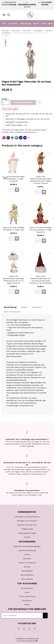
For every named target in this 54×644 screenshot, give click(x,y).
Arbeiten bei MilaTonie (27, 563)
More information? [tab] (12, 312)
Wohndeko (13, 23)
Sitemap (27, 567)
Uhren (27, 592)
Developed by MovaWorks (26, 641)
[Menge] (5, 102)
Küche (44, 23)
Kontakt (27, 537)
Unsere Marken (27, 579)
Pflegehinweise (27, 529)
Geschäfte (27, 559)
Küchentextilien (27, 588)
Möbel (36, 23)
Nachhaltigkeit (27, 571)
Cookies (27, 554)
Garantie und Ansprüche (27, 525)
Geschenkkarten (27, 575)
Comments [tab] (37, 307)
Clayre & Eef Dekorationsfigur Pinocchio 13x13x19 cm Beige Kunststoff (40, 230)
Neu (5, 23)
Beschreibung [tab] (10, 307)
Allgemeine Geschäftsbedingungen (27, 546)
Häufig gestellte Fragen (27, 533)
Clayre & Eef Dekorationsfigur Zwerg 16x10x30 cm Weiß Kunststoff (14, 179)
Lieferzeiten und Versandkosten (27, 517)
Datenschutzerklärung (27, 550)
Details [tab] (24, 307)
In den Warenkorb (23, 102)
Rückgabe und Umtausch (27, 521)
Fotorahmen (27, 600)
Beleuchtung (26, 23)
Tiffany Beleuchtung (27, 596)
